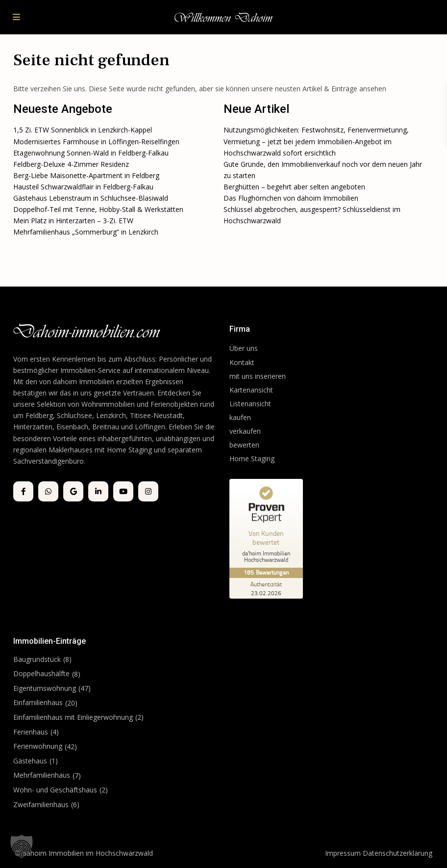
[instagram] (148, 491)
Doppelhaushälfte (41, 673)
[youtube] (123, 491)
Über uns (244, 348)
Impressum (343, 853)
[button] (22, 846)
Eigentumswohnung (45, 688)
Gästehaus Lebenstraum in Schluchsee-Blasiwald (91, 198)
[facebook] (23, 491)
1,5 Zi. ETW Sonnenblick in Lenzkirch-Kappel (83, 130)
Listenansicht (251, 404)
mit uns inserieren (258, 376)
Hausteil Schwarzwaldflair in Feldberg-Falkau (83, 187)
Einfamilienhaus (38, 702)
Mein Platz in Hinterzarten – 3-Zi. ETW (73, 221)
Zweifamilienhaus (41, 804)
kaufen (240, 417)
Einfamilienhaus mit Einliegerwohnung (73, 717)
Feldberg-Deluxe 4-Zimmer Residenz (71, 164)
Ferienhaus (31, 732)
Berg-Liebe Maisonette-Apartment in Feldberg (86, 175)
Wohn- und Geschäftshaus (55, 790)
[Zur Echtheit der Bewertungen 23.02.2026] (266, 588)
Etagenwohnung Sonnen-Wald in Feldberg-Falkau (91, 153)
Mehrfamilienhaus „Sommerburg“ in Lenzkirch (86, 232)
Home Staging (252, 459)
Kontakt (242, 362)
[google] (73, 491)
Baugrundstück (37, 659)
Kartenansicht (251, 390)
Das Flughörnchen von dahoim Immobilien (291, 198)
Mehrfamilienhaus (42, 775)
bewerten (244, 445)
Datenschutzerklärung (397, 853)
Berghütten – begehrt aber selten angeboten (294, 187)
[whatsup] (48, 491)
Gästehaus (30, 761)
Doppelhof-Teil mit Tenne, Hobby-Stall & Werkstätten (98, 209)
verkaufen (245, 431)
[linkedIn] (98, 491)
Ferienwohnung (38, 746)
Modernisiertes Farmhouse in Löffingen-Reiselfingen (96, 142)
